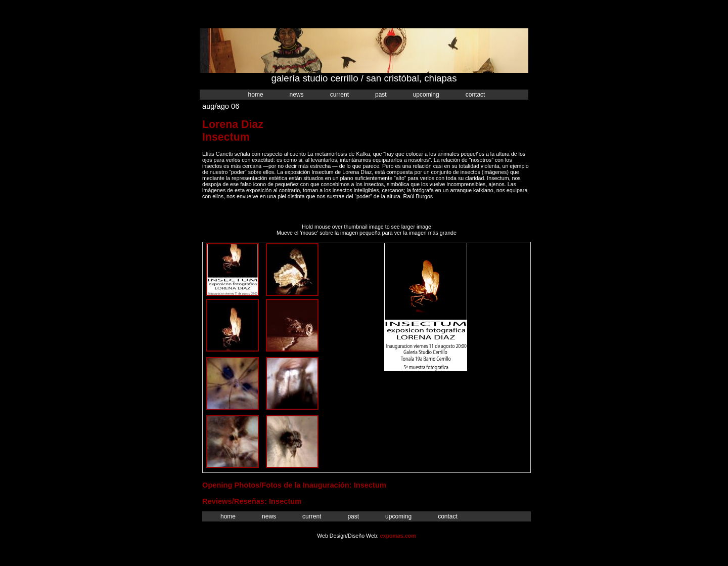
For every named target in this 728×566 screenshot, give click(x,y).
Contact (475, 95)
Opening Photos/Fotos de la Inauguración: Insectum (294, 485)
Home (256, 95)
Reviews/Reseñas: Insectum (252, 501)
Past (381, 95)
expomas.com (398, 536)
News (297, 95)
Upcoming (426, 95)
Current (339, 95)
